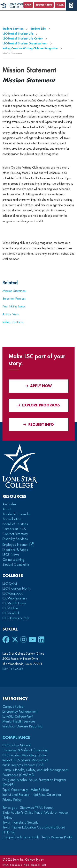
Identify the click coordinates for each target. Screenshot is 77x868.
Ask (60, 5)
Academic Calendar (17, 514)
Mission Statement (14, 291)
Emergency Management (20, 712)
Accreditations (13, 519)
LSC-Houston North (16, 589)
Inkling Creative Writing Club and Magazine (30, 48)
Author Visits (11, 314)
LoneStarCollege (17, 717)
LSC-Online (10, 608)
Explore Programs (38, 405)
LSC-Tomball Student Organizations (25, 44)
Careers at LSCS (14, 529)
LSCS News (11, 555)
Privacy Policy (12, 800)
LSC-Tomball (11, 613)
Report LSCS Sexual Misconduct (25, 760)
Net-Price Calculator (47, 795)
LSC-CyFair (10, 584)
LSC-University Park (16, 618)
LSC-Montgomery (15, 598)
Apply (28, 5)
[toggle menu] (71, 5)
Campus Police (13, 707)
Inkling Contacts (13, 322)
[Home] (12, 5)
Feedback (16, 865)
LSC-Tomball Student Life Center (23, 39)
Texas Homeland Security (20, 823)
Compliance (16, 737)
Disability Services (15, 539)
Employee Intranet (16, 545)
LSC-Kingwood (13, 593)
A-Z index (9, 504)
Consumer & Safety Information (25, 750)
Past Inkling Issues (14, 306)
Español (35, 865)
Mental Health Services (19, 721)
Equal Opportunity (15, 790)
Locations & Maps (15, 550)
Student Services (13, 29)
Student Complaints (16, 565)
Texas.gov (10, 808)
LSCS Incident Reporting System (25, 755)
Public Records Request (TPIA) (24, 765)
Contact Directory (15, 534)
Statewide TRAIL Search (37, 808)
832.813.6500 (13, 669)
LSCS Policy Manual (16, 745)
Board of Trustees (15, 524)
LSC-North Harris (14, 603)
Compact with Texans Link (21, 837)
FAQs (5, 865)
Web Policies (40, 790)
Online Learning (13, 560)
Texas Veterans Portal (57, 837)
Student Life (38, 29)
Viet (44, 865)
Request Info (44, 5)
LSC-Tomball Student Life (18, 34)
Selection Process (14, 299)
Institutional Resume (16, 795)
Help (26, 865)
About (7, 509)
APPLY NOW (38, 386)
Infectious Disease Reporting (22, 726)
